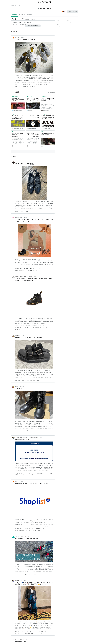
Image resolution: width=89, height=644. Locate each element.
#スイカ (35, 380)
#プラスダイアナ (37, 269)
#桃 (38, 380)
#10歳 (17, 473)
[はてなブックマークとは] (20, 92)
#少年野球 (21, 473)
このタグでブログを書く (73, 12)
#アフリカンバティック (35, 631)
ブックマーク (15, 96)
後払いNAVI (18, 37)
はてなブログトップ (61, 24)
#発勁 (17, 475)
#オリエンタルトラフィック (21, 270)
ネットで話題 (22, 15)
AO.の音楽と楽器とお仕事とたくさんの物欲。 (24, 277)
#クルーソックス (37, 431)
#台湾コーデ (27, 631)
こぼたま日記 (18, 162)
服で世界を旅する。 (19, 580)
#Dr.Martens (27, 633)
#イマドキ (26, 269)
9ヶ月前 (25, 218)
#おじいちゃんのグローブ (42, 473)
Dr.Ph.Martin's (27, 23)
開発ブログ (72, 23)
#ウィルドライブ (27, 475)
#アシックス (32, 87)
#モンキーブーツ (46, 328)
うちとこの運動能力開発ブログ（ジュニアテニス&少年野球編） (27, 437)
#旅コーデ (18, 631)
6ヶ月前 (23, 162)
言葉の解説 (14, 15)
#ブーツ (31, 269)
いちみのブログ (18, 336)
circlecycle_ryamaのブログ (20, 639)
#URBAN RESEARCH (40, 529)
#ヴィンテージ (37, 633)
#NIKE (17, 87)
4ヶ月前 (22, 37)
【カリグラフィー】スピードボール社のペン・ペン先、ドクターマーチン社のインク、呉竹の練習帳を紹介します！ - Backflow (18, 117)
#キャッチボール (32, 473)
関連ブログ (30, 15)
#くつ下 (26, 431)
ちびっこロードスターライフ (21, 537)
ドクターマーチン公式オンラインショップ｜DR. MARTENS (48, 99)
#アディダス (26, 87)
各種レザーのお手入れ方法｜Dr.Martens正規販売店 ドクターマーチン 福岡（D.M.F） (33, 135)
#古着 (32, 633)
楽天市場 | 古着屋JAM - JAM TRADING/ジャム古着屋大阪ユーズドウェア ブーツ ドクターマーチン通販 (48, 117)
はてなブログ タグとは (61, 23)
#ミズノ (20, 475)
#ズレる (31, 431)
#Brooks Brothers (37, 530)
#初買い (17, 211)
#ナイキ (21, 87)
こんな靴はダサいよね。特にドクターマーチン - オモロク (33, 116)
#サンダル (18, 380)
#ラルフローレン (28, 530)
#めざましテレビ (19, 269)
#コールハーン (19, 85)
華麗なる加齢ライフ (19, 218)
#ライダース (44, 631)
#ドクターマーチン (27, 85)
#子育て (26, 473)
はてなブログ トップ (16, 6)
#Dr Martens (41, 574)
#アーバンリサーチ (20, 530)
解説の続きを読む (33, 26)
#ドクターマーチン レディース (39, 85)
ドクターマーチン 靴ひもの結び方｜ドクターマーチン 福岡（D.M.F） (18, 135)
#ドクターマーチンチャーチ (35, 328)
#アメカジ (18, 329)
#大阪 (31, 380)
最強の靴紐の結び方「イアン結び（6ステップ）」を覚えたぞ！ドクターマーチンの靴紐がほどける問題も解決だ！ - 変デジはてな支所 (18, 100)
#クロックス (49, 85)
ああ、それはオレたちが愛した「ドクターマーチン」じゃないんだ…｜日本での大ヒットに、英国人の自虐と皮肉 (33, 100)
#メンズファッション (29, 529)
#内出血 (50, 473)
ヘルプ (68, 23)
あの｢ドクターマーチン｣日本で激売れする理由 (48, 134)
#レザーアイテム (45, 633)
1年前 (35, 277)
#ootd (22, 631)
